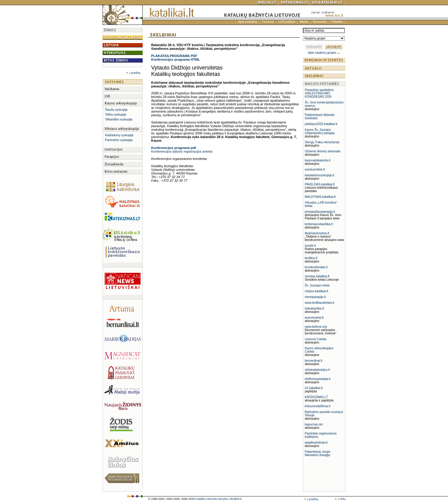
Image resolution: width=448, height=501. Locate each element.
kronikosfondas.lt (316, 267)
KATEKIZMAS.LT (316, 397)
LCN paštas (287, 22)
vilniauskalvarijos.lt (317, 370)
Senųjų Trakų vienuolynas (322, 142)
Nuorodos (320, 22)
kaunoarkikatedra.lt (318, 160)
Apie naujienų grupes (324, 53)
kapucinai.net (314, 424)
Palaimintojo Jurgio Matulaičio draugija (318, 453)
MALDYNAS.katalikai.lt (320, 197)
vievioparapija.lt (315, 297)
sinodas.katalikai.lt (317, 276)
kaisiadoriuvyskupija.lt (319, 175)
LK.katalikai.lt (314, 388)
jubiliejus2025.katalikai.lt (321, 124)
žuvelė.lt (310, 246)
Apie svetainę (248, 22)
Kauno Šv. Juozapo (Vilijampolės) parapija (320, 131)
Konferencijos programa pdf (173, 148)
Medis (304, 22)
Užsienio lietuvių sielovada (322, 151)
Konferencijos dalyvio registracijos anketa (182, 151)
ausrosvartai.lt (314, 318)
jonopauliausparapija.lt (320, 212)
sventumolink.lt (315, 169)
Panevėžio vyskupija (119, 140)
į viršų (340, 499)
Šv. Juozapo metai (317, 285)
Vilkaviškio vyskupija (119, 119)
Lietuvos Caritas (316, 339)
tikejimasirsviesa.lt (317, 233)
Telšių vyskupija (115, 115)
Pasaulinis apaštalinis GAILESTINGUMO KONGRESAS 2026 (319, 93)
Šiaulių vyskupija (116, 110)
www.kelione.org (316, 327)
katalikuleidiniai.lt (316, 443)
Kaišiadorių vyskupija (119, 135)
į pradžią (133, 73)
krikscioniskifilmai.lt (317, 406)
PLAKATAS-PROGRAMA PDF (174, 56)
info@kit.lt (235, 499)
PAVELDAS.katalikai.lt (320, 184)
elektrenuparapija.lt (318, 379)
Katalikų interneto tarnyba (212, 499)
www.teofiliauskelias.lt (319, 303)
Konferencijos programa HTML (176, 59)
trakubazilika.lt (314, 308)
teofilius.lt (311, 258)
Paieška (337, 22)
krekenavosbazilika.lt (319, 224)
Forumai (268, 22)
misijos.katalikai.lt (316, 291)
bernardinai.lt (314, 361)
